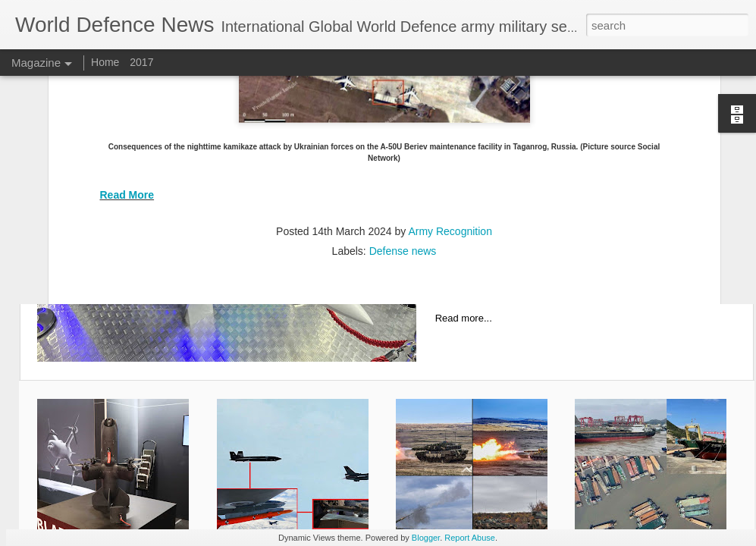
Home (107, 62)
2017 (141, 62)
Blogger (426, 538)
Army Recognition (450, 102)
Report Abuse (470, 538)
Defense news (403, 122)
